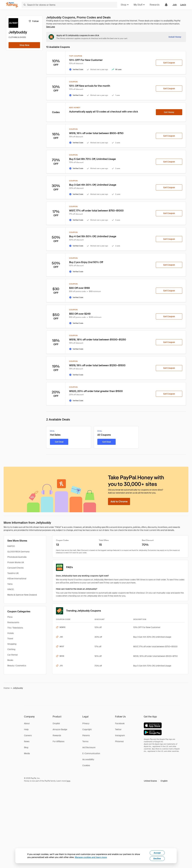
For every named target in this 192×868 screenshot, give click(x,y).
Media (27, 753)
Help (26, 729)
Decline (157, 859)
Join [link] (175, 5)
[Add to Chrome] (119, 501)
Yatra (10, 584)
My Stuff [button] (139, 5)
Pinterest (119, 741)
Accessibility (88, 759)
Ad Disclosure (89, 747)
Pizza (10, 617)
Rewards (155, 5)
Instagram (120, 735)
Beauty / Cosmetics (17, 666)
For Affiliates (58, 741)
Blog (26, 747)
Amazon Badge (60, 729)
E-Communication (91, 753)
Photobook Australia (17, 557)
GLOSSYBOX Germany (18, 552)
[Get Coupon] (169, 63)
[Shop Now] (24, 45)
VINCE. (11, 589)
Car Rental (12, 655)
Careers (28, 735)
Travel (10, 639)
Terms (85, 741)
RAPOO (11, 546)
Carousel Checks (15, 568)
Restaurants (13, 622)
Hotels (10, 633)
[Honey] (12, 5)
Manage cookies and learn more (91, 857)
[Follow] (34, 21)
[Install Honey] (175, 37)
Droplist (56, 723)
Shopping (12, 644)
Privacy (86, 723)
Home (7, 688)
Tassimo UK (13, 573)
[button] (156, 781)
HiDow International (17, 579)
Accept (157, 853)
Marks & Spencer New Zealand (22, 595)
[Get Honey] (169, 112)
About (27, 723)
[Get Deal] (59, 442)
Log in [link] (183, 5)
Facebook (120, 723)
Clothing (11, 649)
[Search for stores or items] (69, 5)
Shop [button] (125, 5)
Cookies (86, 765)
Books (10, 660)
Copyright (87, 729)
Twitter (118, 729)
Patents (86, 735)
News (27, 741)
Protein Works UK (16, 562)
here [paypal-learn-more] (68, 781)
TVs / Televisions (15, 628)
